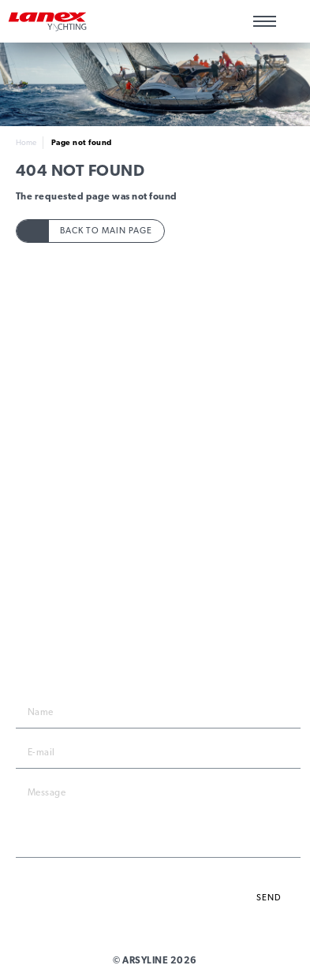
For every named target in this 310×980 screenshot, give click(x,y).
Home (26, 142)
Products (155, 356)
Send (269, 898)
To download (155, 410)
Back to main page (106, 231)
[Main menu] (265, 21)
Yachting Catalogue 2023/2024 (155, 535)
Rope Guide (155, 374)
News (155, 517)
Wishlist (292, 21)
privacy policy (258, 872)
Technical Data (155, 392)
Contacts (155, 429)
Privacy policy (155, 456)
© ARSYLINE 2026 (155, 960)
